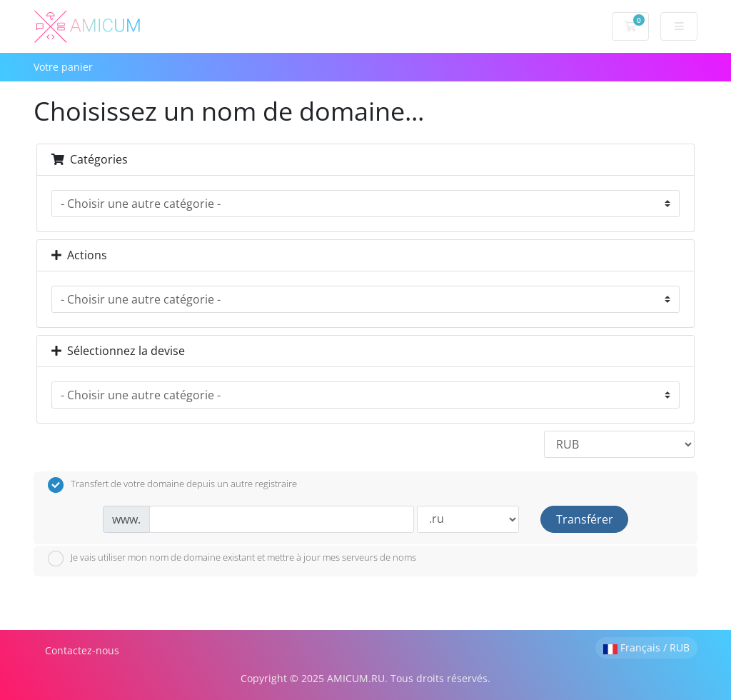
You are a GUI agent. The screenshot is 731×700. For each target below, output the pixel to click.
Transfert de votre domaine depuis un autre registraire (172, 485)
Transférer (585, 519)
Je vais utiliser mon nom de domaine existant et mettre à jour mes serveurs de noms (232, 559)
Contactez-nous (82, 650)
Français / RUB (646, 647)
